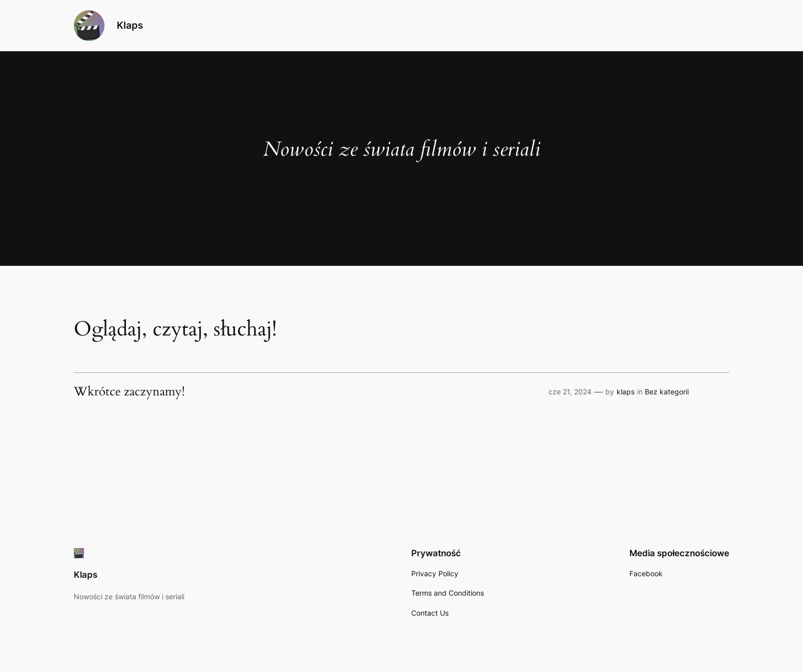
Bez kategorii (667, 392)
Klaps (130, 25)
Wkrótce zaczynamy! (129, 392)
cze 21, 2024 (570, 392)
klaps (626, 392)
